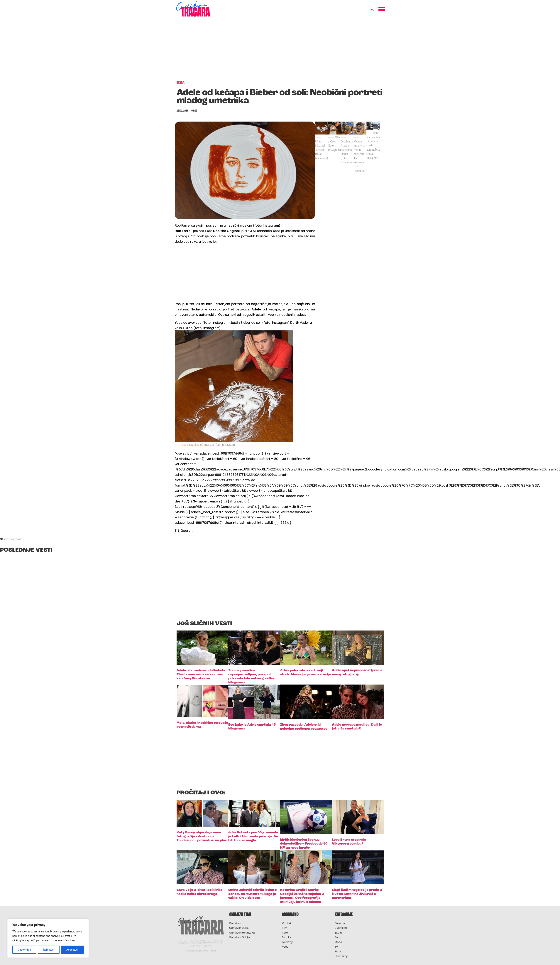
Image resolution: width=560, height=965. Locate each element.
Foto (285, 933)
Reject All (49, 950)
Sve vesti (341, 928)
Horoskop (341, 956)
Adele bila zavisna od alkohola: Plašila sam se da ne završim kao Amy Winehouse (201, 675)
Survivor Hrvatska (242, 933)
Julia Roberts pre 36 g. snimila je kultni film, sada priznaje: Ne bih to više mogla (253, 836)
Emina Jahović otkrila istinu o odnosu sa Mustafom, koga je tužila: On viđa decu (253, 894)
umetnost (17, 539)
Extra (338, 933)
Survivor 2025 (239, 928)
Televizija (288, 942)
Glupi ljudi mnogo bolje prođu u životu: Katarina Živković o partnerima (357, 894)
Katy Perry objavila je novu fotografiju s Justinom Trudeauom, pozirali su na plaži (202, 836)
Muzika (287, 938)
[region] (48, 938)
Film (285, 928)
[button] (372, 9)
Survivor (235, 923)
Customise (24, 950)
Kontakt (287, 923)
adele (7, 539)
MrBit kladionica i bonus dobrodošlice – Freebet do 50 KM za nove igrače (304, 844)
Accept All (72, 950)
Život (338, 952)
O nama (340, 923)
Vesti (285, 947)
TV (336, 947)
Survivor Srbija (240, 938)
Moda (338, 942)
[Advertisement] (280, 51)
